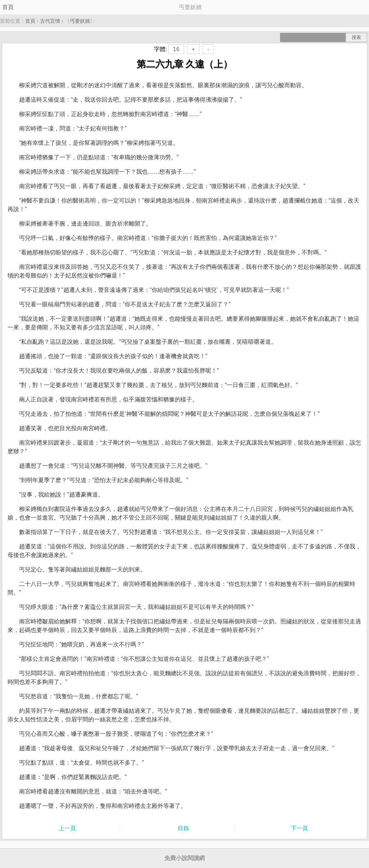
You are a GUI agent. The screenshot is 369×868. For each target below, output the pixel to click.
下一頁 (299, 828)
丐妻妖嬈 (80, 21)
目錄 (183, 828)
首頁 (8, 7)
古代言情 (50, 21)
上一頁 (67, 828)
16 (176, 49)
